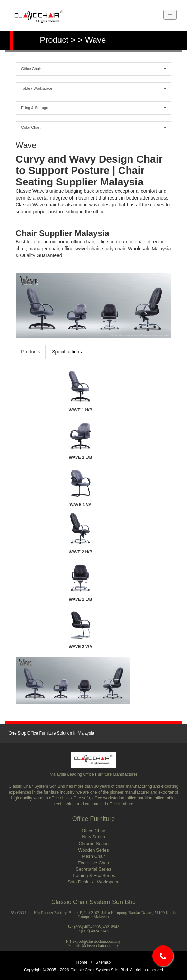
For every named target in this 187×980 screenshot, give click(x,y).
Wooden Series (93, 850)
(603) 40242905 (87, 927)
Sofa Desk (78, 882)
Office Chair (93, 69)
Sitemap (103, 962)
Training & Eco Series (93, 876)
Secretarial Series (93, 869)
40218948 (111, 927)
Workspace (108, 882)
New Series (93, 837)
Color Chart (93, 127)
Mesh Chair (93, 856)
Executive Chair (93, 863)
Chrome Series (93, 843)
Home (82, 962)
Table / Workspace (93, 88)
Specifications (67, 352)
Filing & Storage (93, 108)
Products (31, 352)
